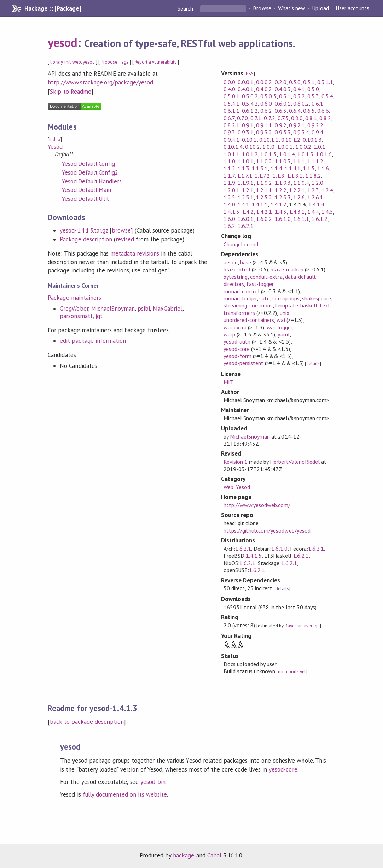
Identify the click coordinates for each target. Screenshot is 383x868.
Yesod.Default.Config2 (90, 172)
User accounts (352, 8)
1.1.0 (229, 161)
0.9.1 (248, 125)
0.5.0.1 (231, 96)
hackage (184, 855)
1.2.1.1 (264, 190)
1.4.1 (243, 204)
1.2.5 (229, 197)
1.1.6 (323, 168)
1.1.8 (278, 176)
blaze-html (237, 269)
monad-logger (240, 298)
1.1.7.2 (262, 176)
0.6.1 (317, 104)
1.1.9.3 (283, 183)
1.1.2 (229, 168)
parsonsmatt (76, 316)
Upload (320, 8)
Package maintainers (74, 298)
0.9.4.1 (231, 140)
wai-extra (235, 327)
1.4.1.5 (231, 212)
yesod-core (237, 349)
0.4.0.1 (246, 89)
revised (125, 239)
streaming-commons (248, 305)
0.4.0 (229, 89)
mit (68, 62)
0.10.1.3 (312, 140)
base (246, 262)
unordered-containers (249, 320)
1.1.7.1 (245, 176)
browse (121, 230)
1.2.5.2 (264, 197)
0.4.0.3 (283, 89)
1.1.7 (229, 176)
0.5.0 (313, 89)
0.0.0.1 (246, 82)
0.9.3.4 (301, 132)
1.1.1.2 (315, 161)
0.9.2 (281, 125)
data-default (301, 277)
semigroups (286, 298)
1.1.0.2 (264, 161)
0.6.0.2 (301, 104)
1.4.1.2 (278, 204)
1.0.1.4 (287, 154)
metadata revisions (135, 253)
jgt (99, 316)
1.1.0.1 (246, 161)
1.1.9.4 (301, 183)
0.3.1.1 (325, 82)
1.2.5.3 (283, 197)
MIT (228, 382)
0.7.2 (269, 118)
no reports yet (292, 672)
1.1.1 (299, 161)
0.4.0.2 (264, 89)
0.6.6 (323, 111)
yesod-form (237, 356)
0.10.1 (249, 140)
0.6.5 (309, 111)
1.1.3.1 (260, 168)
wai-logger (279, 327)
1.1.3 (243, 168)
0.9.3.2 (264, 132)
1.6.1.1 (301, 219)
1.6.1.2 (320, 219)
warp (229, 334)
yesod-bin (153, 782)
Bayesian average (302, 626)
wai (281, 320)
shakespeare (317, 298)
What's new (292, 8)
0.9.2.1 (297, 125)
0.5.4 (327, 96)
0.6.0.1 (283, 104)
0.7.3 (283, 118)
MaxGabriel (167, 309)
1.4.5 (327, 212)
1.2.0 (317, 183)
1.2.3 (313, 190)
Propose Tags (115, 62)
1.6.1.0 (283, 219)
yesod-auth (237, 341)
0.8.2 (325, 118)
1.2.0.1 (231, 190)
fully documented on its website (125, 794)
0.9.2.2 (315, 125)
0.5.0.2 (250, 96)
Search (186, 8)
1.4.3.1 (297, 212)
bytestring (236, 277)
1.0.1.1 (231, 154)
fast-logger (260, 284)
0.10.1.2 (291, 140)
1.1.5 (309, 168)
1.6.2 (229, 226)
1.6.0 (229, 219)
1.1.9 (229, 183)
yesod (62, 42)
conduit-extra (266, 277)
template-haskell (296, 305)
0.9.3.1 (246, 132)
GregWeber (74, 309)
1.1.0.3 (283, 161)
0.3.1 (309, 82)
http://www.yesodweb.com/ (257, 505)
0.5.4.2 (250, 104)
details (313, 363)
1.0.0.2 (303, 147)
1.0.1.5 (305, 154)
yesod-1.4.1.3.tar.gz (84, 230)
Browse (262, 8)
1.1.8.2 (313, 176)
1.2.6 (299, 197)
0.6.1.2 (250, 111)
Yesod (55, 147)
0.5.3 (313, 96)
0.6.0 (266, 104)
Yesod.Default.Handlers (92, 181)
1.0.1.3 (268, 154)
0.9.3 (229, 132)
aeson (231, 262)
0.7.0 (242, 118)
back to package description (87, 722)
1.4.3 (281, 212)
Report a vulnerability (156, 62)
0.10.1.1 (269, 140)
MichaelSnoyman (113, 309)
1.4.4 (313, 212)
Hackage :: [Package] (53, 8)
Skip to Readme (70, 92)
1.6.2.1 (246, 226)
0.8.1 (311, 118)
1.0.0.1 (285, 147)
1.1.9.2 (264, 183)
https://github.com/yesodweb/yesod (267, 530)
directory (234, 284)
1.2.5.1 (246, 197)
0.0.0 (229, 82)
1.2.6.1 (315, 197)
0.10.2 (253, 147)
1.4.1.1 (260, 204)
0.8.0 (297, 118)
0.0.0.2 (264, 82)
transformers (239, 313)
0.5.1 (285, 96)
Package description (86, 239)
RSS (250, 74)
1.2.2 (281, 190)
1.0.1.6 (324, 154)
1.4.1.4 (316, 204)
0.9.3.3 (283, 132)
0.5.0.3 (268, 96)
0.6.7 (229, 118)
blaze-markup (287, 269)
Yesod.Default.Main (86, 190)
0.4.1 (299, 89)
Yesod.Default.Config (88, 164)
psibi (144, 309)
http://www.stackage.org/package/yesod (100, 82)
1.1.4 (276, 168)
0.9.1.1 (264, 125)
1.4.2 (248, 212)
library (56, 62)
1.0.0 (268, 147)
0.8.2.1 (231, 125)
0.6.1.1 (231, 111)
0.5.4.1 (231, 104)
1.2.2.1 (297, 190)
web (77, 62)
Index (55, 139)
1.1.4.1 (293, 168)
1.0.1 (320, 147)
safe (265, 298)
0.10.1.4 (233, 147)
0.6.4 (295, 111)
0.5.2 (299, 96)
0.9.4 (317, 132)
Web (228, 487)
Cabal (214, 855)
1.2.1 (248, 190)
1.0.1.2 (250, 154)
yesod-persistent (243, 363)
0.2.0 (281, 82)
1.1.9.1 (246, 183)
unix (285, 313)
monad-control (242, 291)
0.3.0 (295, 82)
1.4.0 (229, 204)
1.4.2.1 (264, 212)
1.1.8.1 (295, 176)
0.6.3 (281, 111)
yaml (283, 334)
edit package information (93, 341)
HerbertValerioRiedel (295, 462)
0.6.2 (266, 111)
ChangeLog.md (241, 244)
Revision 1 (236, 462)
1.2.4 (327, 190)
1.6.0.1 (246, 219)
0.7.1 (256, 118)
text (325, 305)
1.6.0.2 (264, 219)
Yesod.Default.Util (85, 199)
